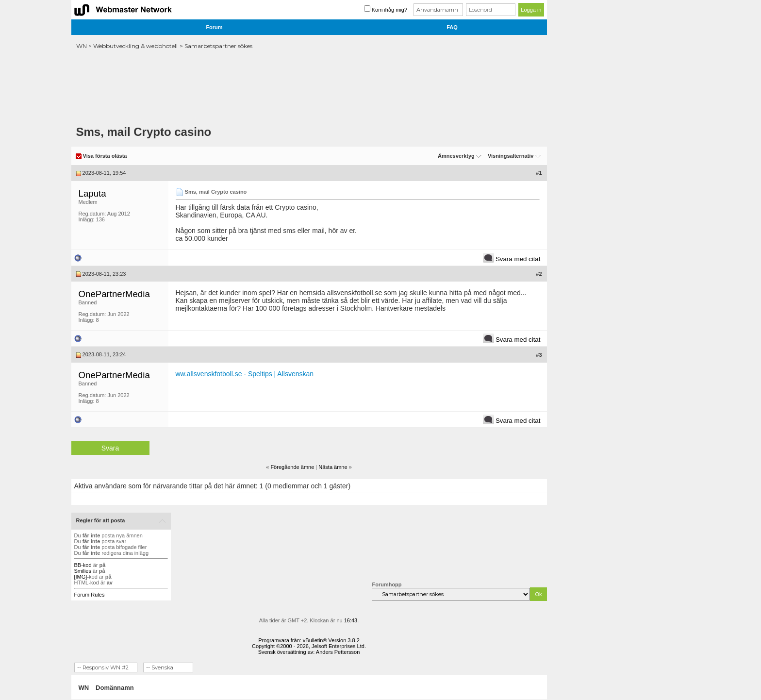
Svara (110, 448)
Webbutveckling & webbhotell (135, 46)
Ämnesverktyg (456, 156)
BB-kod (83, 565)
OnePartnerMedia (114, 294)
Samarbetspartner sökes (218, 46)
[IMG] (81, 577)
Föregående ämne (292, 467)
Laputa (92, 193)
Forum (214, 27)
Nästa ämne (333, 467)
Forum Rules (90, 595)
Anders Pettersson (338, 652)
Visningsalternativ (511, 156)
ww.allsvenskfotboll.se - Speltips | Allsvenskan (245, 374)
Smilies (83, 571)
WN (82, 46)
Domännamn (115, 688)
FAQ (452, 27)
